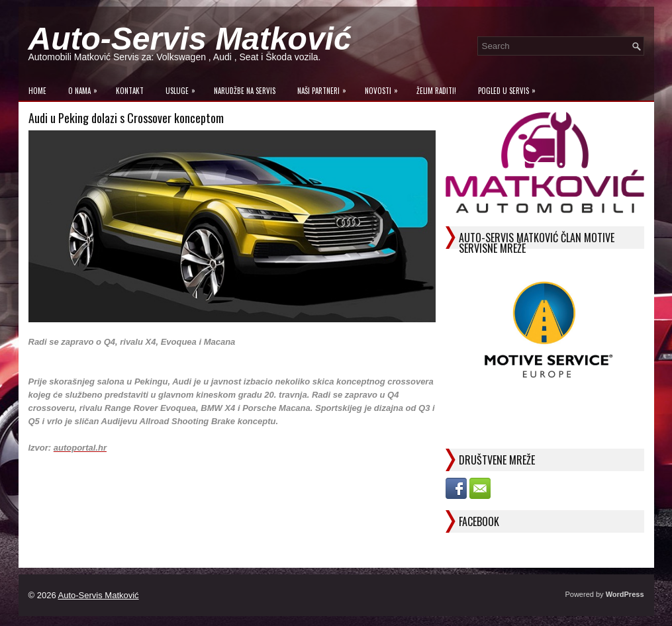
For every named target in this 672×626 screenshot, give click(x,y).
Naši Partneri (325, 88)
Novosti (385, 88)
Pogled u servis (510, 88)
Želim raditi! (436, 91)
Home (37, 91)
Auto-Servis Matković (190, 39)
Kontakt (130, 91)
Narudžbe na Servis (245, 91)
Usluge (184, 88)
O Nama (86, 88)
